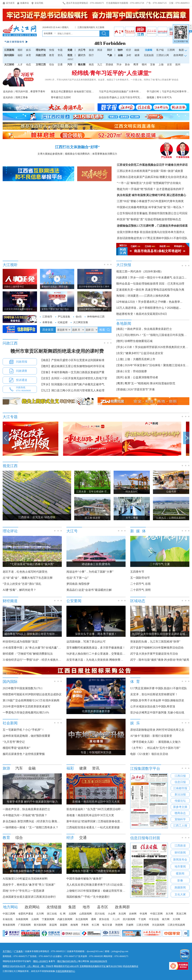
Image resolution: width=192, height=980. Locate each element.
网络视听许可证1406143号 (66, 966)
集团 (72, 907)
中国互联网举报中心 (65, 971)
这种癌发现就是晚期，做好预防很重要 (26, 736)
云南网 (35, 919)
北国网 (72, 914)
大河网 (176, 919)
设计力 (82, 55)
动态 (28, 65)
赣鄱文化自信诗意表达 (173, 177)
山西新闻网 (85, 914)
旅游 (91, 50)
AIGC (70, 59)
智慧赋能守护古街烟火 (167, 183)
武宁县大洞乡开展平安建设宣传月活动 (154, 654)
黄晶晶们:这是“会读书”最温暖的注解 (89, 590)
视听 (20, 50)
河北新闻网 (158, 925)
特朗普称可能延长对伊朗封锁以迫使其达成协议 (32, 694)
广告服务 (19, 951)
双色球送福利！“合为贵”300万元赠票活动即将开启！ (99, 809)
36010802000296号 (98, 961)
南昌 (91, 65)
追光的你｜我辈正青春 (15, 97)
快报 (52, 50)
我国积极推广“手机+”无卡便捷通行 (88, 897)
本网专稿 (47, 322)
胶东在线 (104, 919)
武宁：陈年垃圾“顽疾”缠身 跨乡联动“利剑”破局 (160, 660)
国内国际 (9, 55)
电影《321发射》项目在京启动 (149, 754)
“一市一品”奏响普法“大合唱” (135, 183)
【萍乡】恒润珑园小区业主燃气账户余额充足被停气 (72, 384)
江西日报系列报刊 (87, 27)
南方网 (166, 919)
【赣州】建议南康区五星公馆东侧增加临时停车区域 (72, 366)
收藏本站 (25, 3)
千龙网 (142, 919)
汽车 (70, 65)
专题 (60, 50)
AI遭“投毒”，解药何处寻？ (19, 590)
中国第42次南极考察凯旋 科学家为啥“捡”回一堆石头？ (151, 207)
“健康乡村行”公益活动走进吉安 (144, 353)
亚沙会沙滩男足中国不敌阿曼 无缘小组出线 (157, 713)
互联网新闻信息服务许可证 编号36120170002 (101, 966)
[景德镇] (121, 389)
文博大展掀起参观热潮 (50, 154)
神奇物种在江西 (96, 317)
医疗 (91, 55)
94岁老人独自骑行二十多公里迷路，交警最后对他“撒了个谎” (104, 654)
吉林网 (133, 914)
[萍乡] (120, 347)
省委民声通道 (26, 914)
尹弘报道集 (166, 156)
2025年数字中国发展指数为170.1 (23, 688)
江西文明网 (143, 925)
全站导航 (39, 3)
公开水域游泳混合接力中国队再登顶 (153, 706)
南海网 (74, 925)
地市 (86, 907)
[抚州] (120, 377)
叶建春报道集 (183, 156)
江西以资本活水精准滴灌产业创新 (138, 171)
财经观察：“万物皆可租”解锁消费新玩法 (28, 654)
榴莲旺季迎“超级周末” (16, 748)
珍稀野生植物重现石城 (138, 341)
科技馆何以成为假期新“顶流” (21, 642)
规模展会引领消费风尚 (77, 154)
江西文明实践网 (176, 925)
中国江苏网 (156, 914)
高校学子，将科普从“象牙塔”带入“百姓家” (29, 885)
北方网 (40, 914)
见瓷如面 (149, 55)
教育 (52, 55)
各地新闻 (124, 324)
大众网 (112, 914)
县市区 (103, 907)
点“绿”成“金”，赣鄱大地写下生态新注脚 (28, 578)
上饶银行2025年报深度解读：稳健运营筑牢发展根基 (99, 891)
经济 (129, 50)
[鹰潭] (120, 383)
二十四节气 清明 (140, 590)
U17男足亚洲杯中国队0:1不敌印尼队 (165, 238)
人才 (20, 65)
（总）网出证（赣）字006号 (40, 966)
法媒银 (149, 50)
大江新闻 (100, 27)
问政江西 (41, 55)
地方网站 (10, 907)
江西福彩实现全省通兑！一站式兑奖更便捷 (93, 827)
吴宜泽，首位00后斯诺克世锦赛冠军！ (154, 694)
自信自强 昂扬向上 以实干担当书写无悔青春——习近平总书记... (134, 97)
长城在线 (8, 919)
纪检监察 (63, 322)
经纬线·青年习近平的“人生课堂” (112, 73)
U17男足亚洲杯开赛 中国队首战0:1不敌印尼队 (159, 688)
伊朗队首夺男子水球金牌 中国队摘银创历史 (157, 700)
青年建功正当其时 (61, 97)
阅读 (100, 50)
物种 (120, 50)
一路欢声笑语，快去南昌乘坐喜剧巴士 (148, 329)
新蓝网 (53, 925)
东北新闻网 (82, 919)
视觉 (70, 55)
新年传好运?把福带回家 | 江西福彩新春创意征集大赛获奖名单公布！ (109, 821)
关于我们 (7, 951)
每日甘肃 (107, 925)
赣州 (144, 65)
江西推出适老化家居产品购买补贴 (138, 177)
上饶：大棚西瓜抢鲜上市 (140, 359)
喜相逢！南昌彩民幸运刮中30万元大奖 (90, 815)
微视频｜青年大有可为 (159, 97)
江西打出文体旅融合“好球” (77, 147)
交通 (60, 65)
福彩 (20, 55)
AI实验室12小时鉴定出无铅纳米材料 (25, 879)
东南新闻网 (22, 919)
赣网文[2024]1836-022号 (14, 966)
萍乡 (119, 65)
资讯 (60, 55)
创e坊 (79, 317)
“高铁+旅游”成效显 (171, 171)
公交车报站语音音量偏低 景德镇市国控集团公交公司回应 (152, 213)
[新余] (120, 371)
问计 (110, 50)
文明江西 (41, 65)
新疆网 (64, 925)
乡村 (129, 55)
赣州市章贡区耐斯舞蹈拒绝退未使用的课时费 (57, 351)
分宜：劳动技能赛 (136, 371)
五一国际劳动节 (140, 578)
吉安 (169, 65)
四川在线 (100, 914)
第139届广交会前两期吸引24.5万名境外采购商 (31, 700)
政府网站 (32, 907)
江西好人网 (163, 55)
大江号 (82, 50)
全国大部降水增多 (128, 232)
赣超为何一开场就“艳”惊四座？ (136, 189)
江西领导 (47, 317)
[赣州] (120, 341)
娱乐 (28, 50)
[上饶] (120, 359)
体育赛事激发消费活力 (105, 154)
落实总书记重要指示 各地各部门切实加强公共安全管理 (81, 92)
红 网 (63, 914)
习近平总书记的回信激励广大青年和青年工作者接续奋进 (130, 92)
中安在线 (154, 919)
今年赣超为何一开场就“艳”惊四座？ (25, 815)
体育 (28, 55)
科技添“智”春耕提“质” (131, 219)
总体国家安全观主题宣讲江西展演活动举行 (29, 897)
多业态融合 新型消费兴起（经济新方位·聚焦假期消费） (37, 821)
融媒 (137, 50)
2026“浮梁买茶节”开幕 (141, 389)
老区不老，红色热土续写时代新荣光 (25, 572)
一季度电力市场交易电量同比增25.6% (26, 713)
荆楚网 (119, 925)
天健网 (130, 925)
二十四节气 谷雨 (140, 584)
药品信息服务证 (131, 966)
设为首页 (10, 3)
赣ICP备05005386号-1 (67, 961)
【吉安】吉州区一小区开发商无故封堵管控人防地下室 (74, 378)
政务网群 (122, 907)
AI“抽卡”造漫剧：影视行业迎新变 (151, 736)
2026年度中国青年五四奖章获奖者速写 (26, 706)
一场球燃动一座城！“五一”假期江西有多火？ (30, 827)
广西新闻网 (24, 925)
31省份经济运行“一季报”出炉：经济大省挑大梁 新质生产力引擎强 (44, 660)
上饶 (161, 65)
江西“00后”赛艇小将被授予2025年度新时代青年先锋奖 (150, 201)
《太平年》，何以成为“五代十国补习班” (155, 748)
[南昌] (120, 329)
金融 (120, 55)
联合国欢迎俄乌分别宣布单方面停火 (162, 232)
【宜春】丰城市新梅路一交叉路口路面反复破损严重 (72, 372)
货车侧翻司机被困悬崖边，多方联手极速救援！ (96, 648)
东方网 (169, 914)
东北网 (122, 914)
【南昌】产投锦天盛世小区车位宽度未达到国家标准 (72, 360)
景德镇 (109, 65)
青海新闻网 (9, 925)
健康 (137, 55)
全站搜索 (48, 33)
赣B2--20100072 (41, 961)
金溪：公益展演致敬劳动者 (141, 377)
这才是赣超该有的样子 (170, 189)
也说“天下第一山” (77, 578)
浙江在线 (52, 914)
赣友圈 (82, 65)
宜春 (153, 65)
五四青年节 (137, 572)
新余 (127, 65)
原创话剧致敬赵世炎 (129, 238)
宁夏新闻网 (48, 919)
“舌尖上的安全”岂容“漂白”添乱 (22, 584)
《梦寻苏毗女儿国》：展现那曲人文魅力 (155, 742)
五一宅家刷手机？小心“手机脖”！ (23, 730)
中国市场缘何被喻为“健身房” (84, 879)
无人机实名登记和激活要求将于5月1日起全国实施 (97, 885)
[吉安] (120, 353)
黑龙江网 (181, 914)
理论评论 (41, 50)
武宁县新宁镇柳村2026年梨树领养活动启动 (157, 648)
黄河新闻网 (40, 925)
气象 (110, 55)
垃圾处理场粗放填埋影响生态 (163, 219)
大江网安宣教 (81, 322)
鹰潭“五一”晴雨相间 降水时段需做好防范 (150, 383)
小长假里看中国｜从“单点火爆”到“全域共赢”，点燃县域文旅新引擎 (44, 648)
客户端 (160, 50)
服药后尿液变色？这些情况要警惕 (24, 754)
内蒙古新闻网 (65, 919)
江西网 (171, 50)
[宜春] (120, 365)
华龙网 (143, 914)
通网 (94, 919)
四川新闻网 (129, 919)
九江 (100, 65)
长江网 (95, 925)
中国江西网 (9, 914)
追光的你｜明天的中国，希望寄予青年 (24, 92)
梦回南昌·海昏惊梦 (78, 584)
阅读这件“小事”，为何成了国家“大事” (90, 572)
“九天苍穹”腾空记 (14, 742)
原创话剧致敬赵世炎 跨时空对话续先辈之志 (157, 730)
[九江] (120, 335)
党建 (70, 50)
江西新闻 (9, 50)
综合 (52, 65)
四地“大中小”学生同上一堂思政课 (23, 891)
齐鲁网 (85, 925)
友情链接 (54, 907)
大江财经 (9, 65)
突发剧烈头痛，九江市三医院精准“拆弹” (155, 642)
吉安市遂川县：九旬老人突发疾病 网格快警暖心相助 (99, 660)
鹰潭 (136, 65)
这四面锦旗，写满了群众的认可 (86, 642)
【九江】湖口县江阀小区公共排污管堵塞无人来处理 (72, 390)
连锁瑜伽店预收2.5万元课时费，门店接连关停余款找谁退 (152, 226)
